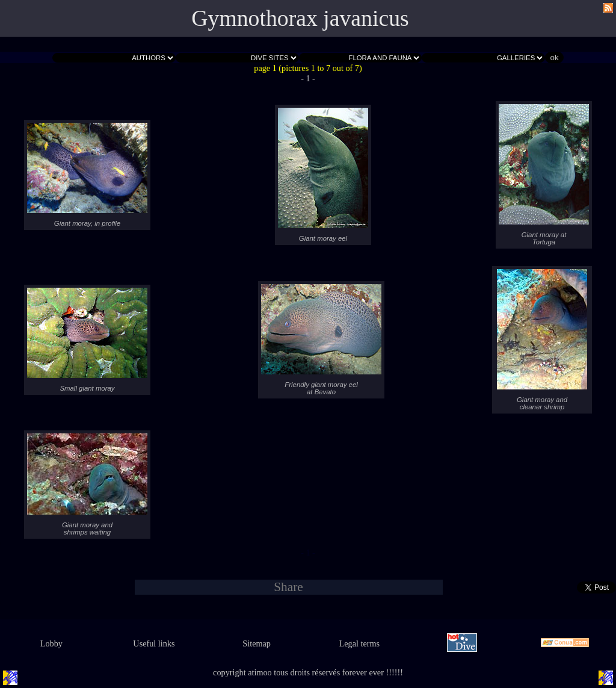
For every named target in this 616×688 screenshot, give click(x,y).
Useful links (154, 643)
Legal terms (360, 643)
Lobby (51, 643)
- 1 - (308, 78)
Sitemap (257, 643)
